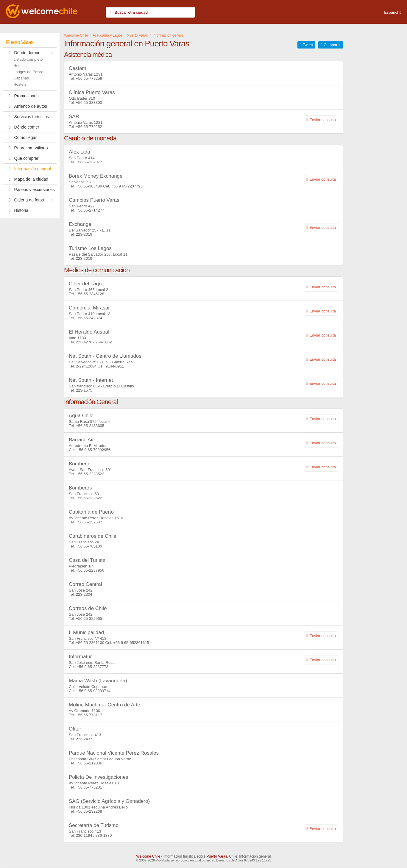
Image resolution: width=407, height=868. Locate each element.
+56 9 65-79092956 (94, 450)
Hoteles (20, 66)
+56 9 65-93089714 (94, 691)
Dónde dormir (31, 53)
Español (391, 12)
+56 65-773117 (89, 715)
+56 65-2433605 (90, 426)
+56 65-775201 (89, 787)
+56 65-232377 (89, 162)
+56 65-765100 (89, 546)
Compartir (332, 45)
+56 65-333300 (89, 103)
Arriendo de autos (26, 106)
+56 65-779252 (89, 127)
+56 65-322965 (89, 618)
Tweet (308, 45)
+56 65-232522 (89, 498)
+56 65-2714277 (90, 210)
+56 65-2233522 (90, 474)
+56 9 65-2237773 (93, 667)
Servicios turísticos (27, 117)
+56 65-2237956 (90, 570)
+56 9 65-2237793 (127, 186)
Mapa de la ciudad (27, 179)
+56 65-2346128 (90, 294)
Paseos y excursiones (30, 190)
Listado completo (28, 59)
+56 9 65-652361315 (131, 643)
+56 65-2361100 (90, 643)
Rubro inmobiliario (27, 148)
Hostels (20, 84)
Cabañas (21, 78)
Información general (28, 169)
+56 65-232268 (89, 811)
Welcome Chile (148, 856)
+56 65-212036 (89, 763)
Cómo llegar (21, 137)
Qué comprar (22, 158)
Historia (17, 210)
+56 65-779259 (89, 78)
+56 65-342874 (89, 318)
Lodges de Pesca (28, 72)
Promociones (22, 96)
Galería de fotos (31, 200)
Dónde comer (23, 127)
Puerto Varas (20, 42)
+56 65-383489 (89, 186)
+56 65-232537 (89, 522)
